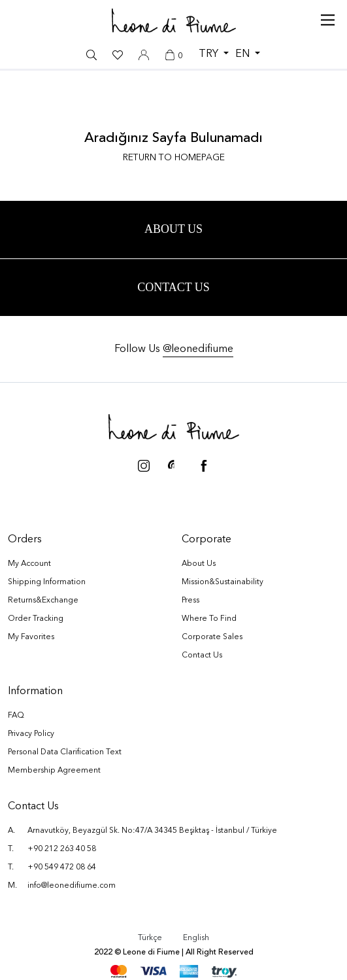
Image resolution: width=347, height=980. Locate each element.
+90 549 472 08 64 (62, 869)
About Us (199, 566)
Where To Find (209, 621)
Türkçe (150, 940)
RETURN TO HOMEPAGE (174, 158)
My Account (29, 566)
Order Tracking (36, 621)
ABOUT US (173, 230)
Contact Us (173, 289)
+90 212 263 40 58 (62, 851)
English (196, 940)
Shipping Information (47, 584)
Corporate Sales (212, 639)
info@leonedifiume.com (72, 888)
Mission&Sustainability (223, 584)
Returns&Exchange (43, 603)
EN (244, 54)
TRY (210, 54)
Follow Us (174, 351)
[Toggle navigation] (328, 17)
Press (190, 603)
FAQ (16, 718)
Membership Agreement (54, 773)
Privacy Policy (31, 736)
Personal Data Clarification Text (65, 754)
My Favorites (31, 639)
